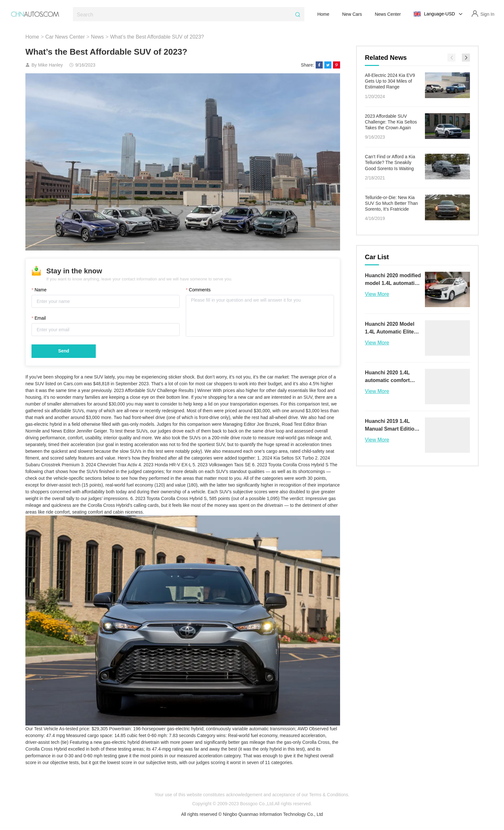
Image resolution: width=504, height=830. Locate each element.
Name (44, 293)
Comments (200, 293)
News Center (388, 14)
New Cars (352, 14)
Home (323, 14)
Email (44, 321)
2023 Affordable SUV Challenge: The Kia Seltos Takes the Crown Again (391, 122)
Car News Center (65, 37)
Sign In (487, 14)
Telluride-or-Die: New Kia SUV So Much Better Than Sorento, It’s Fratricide (391, 203)
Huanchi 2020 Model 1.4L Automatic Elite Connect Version (390, 328)
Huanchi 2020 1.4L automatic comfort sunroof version (387, 377)
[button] (466, 58)
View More (377, 294)
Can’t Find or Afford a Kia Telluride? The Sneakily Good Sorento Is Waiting (390, 162)
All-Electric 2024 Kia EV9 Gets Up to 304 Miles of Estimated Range (390, 81)
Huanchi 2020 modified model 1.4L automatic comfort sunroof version (393, 280)
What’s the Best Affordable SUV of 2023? (157, 37)
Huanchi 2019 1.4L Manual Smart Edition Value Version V (391, 426)
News (97, 37)
